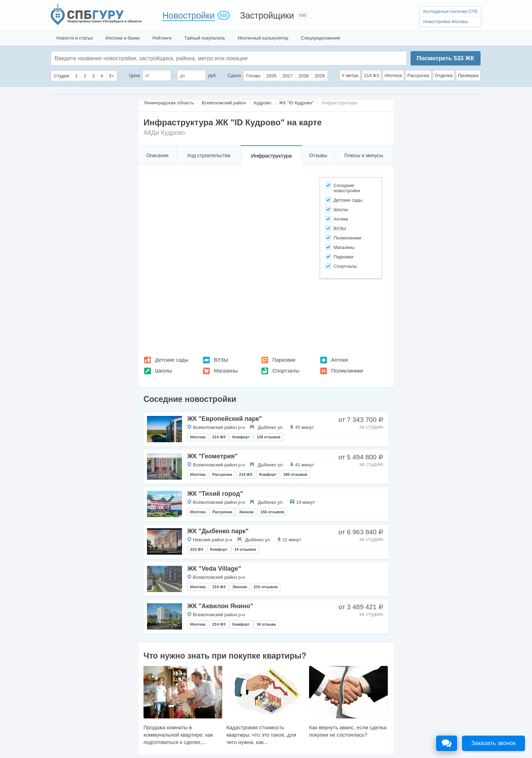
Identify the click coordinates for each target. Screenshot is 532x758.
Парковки (284, 360)
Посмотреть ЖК (445, 58)
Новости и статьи (75, 38)
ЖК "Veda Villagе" (214, 569)
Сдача (234, 75)
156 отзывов (272, 512)
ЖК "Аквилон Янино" (220, 606)
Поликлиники (347, 371)
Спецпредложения (321, 38)
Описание (157, 155)
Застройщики (267, 15)
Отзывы (318, 155)
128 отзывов (268, 437)
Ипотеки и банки (122, 38)
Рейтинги (162, 38)
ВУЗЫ (221, 360)
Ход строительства (209, 155)
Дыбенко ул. (271, 427)
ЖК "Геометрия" (212, 456)
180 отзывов (295, 474)
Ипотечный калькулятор (263, 38)
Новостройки (189, 15)
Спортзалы (286, 371)
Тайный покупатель (205, 38)
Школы (163, 371)
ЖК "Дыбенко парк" (218, 531)
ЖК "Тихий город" (215, 494)
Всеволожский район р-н (219, 427)
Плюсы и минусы (364, 155)
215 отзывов (266, 587)
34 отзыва (266, 624)
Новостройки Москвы (446, 22)
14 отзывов (245, 549)
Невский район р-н (212, 540)
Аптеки (339, 360)
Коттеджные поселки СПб (450, 11)
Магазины (226, 371)
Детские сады (172, 360)
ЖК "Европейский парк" (225, 419)
